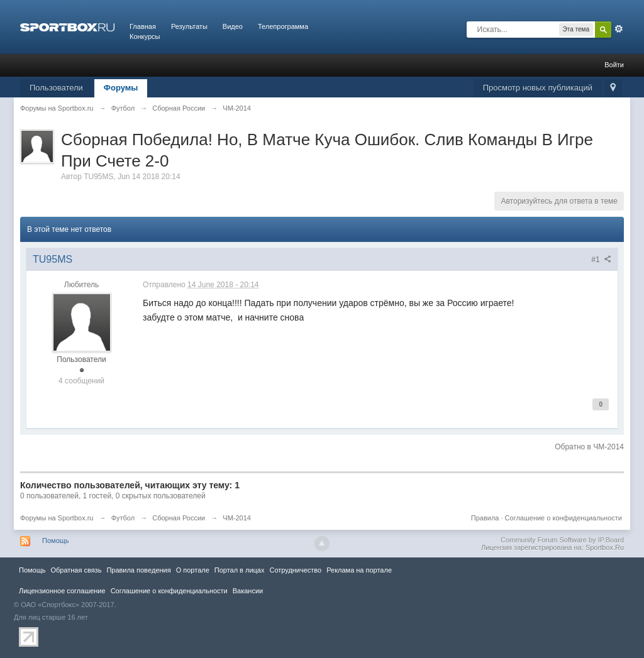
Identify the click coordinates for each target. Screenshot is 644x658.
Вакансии (248, 591)
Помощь (56, 540)
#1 (601, 260)
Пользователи (56, 88)
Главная (143, 26)
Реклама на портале (359, 570)
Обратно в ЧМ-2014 (589, 447)
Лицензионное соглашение (62, 591)
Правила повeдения (138, 570)
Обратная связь (76, 570)
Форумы (121, 88)
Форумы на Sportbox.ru (57, 518)
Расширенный (619, 29)
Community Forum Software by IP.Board (562, 540)
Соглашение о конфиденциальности (563, 518)
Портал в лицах (240, 570)
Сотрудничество (295, 570)
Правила (485, 518)
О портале (193, 570)
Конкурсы (145, 36)
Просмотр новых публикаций (538, 88)
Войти (614, 65)
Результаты (189, 26)
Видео (233, 26)
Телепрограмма (283, 26)
